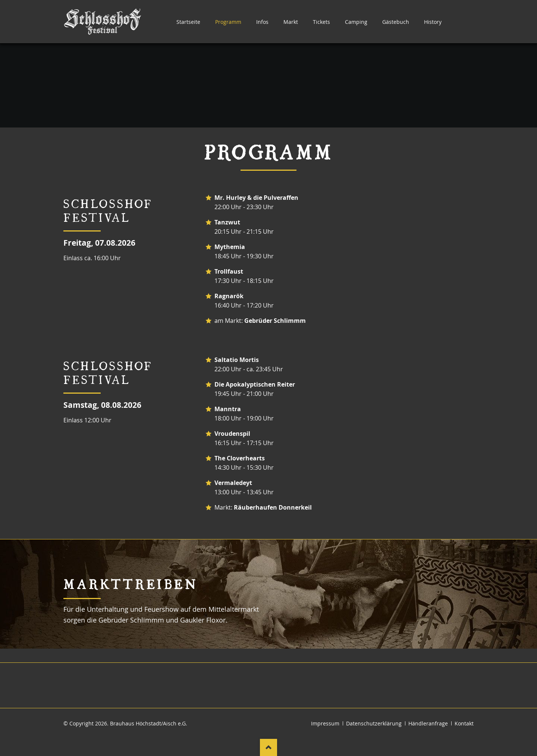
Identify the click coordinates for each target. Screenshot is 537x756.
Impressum (325, 723)
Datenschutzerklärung (374, 723)
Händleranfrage (428, 723)
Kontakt (464, 723)
